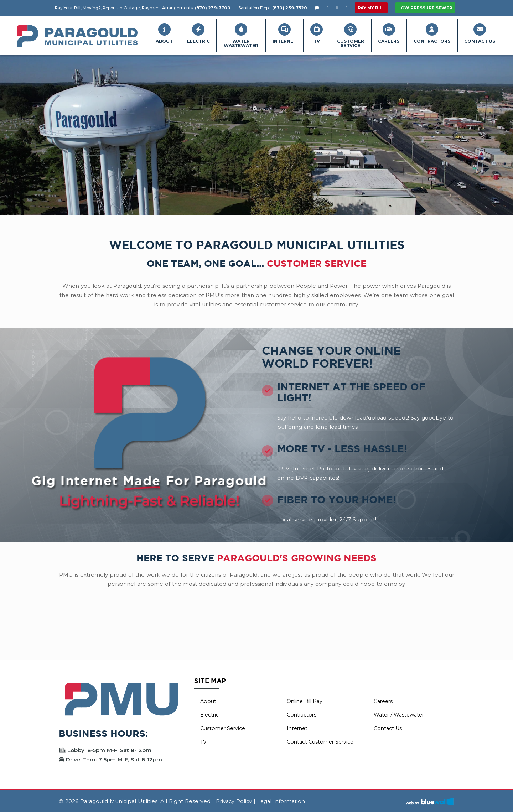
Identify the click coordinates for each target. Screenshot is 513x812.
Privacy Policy (234, 800)
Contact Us (478, 33)
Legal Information (283, 800)
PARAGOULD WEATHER (256, 632)
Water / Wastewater (401, 714)
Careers (379, 33)
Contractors (426, 33)
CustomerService (337, 35)
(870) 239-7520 (290, 8)
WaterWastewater (216, 35)
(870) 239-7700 (213, 8)
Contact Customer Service (322, 741)
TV (299, 33)
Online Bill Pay (306, 700)
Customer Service (224, 727)
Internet (263, 33)
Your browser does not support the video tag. (256, 134)
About (132, 33)
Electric (170, 33)
